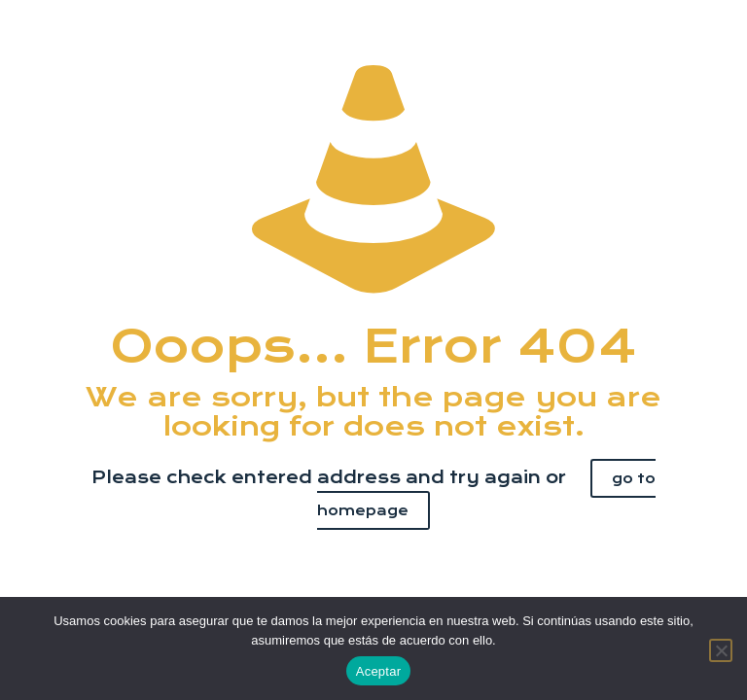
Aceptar (379, 671)
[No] (721, 650)
